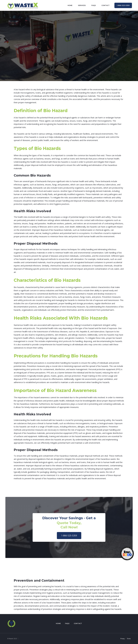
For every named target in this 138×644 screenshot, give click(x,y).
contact (106, 5)
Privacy (123, 639)
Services (82, 5)
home (70, 5)
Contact (78, 624)
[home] (23, 5)
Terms (129, 639)
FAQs (94, 5)
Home (58, 624)
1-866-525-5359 (69, 536)
